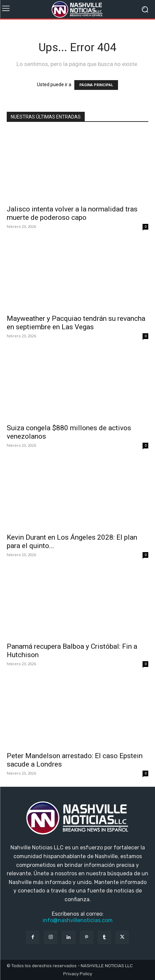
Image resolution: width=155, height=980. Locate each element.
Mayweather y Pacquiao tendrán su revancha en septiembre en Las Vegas (76, 323)
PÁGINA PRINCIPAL (96, 85)
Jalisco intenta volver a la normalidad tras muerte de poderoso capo (72, 213)
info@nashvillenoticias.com (78, 920)
